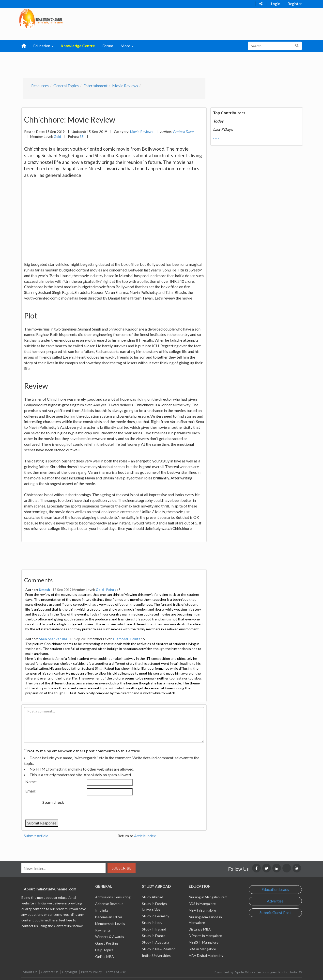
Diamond (120, 639)
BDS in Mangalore (202, 904)
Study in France (154, 936)
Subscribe (122, 868)
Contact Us (50, 972)
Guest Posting (107, 943)
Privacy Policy (91, 972)
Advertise (275, 901)
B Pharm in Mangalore (205, 936)
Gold (57, 136)
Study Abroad (153, 897)
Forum (108, 46)
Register (295, 4)
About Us (30, 972)
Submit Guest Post (275, 912)
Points (111, 590)
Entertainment (95, 86)
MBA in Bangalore (202, 910)
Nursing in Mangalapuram (208, 897)
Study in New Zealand (159, 949)
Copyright (70, 972)
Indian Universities (156, 956)
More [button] (127, 46)
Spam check (53, 802)
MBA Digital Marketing (206, 956)
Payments (103, 930)
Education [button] (43, 46)
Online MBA (105, 956)
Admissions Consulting (113, 897)
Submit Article (36, 836)
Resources (40, 86)
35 (82, 136)
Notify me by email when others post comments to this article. (84, 751)
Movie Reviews (125, 86)
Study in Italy (152, 923)
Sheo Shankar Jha (53, 639)
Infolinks (102, 910)
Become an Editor (109, 917)
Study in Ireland (154, 929)
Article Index (145, 836)
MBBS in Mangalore (204, 942)
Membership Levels (110, 924)
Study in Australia (155, 942)
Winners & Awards (110, 937)
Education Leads (275, 889)
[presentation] (109, 807)
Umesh (44, 590)
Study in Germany (156, 916)
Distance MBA (200, 929)
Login (276, 4)
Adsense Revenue (109, 904)
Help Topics (104, 950)
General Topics (66, 86)
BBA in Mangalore (202, 949)
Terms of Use (116, 972)
